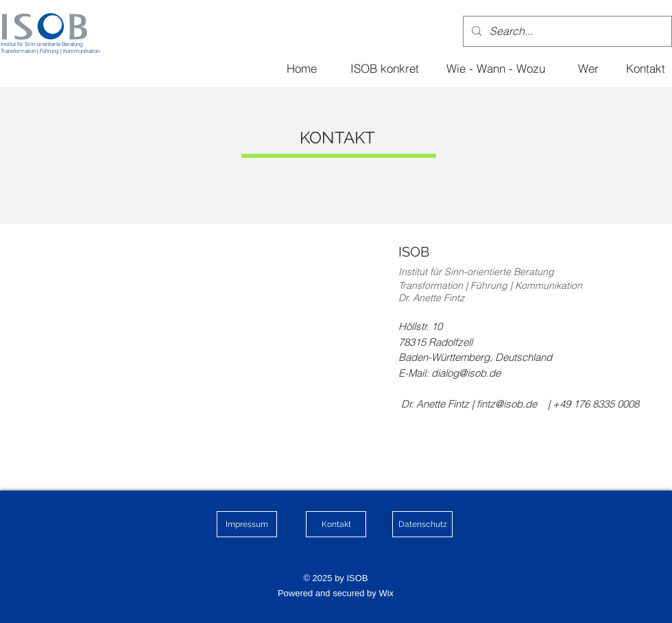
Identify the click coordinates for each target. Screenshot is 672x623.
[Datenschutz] (422, 524)
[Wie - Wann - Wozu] (496, 68)
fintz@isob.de (507, 404)
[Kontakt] (645, 68)
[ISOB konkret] (385, 68)
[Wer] (588, 68)
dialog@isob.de (466, 373)
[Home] (302, 68)
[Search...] (566, 31)
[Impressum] (247, 524)
